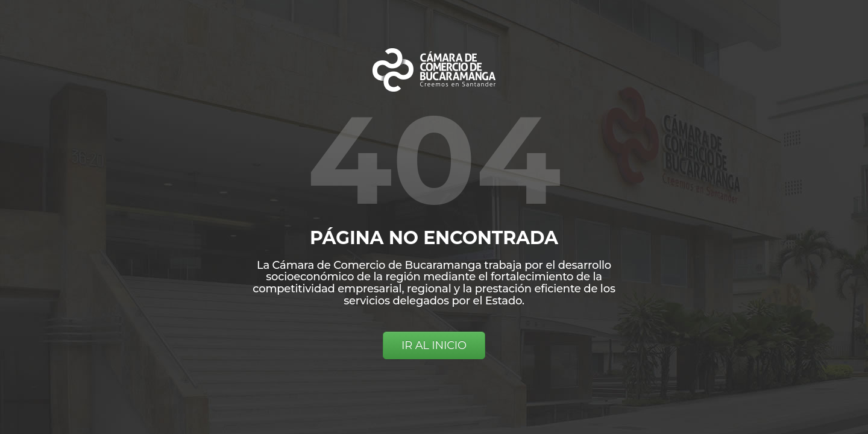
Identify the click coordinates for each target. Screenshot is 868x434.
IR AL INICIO (434, 345)
